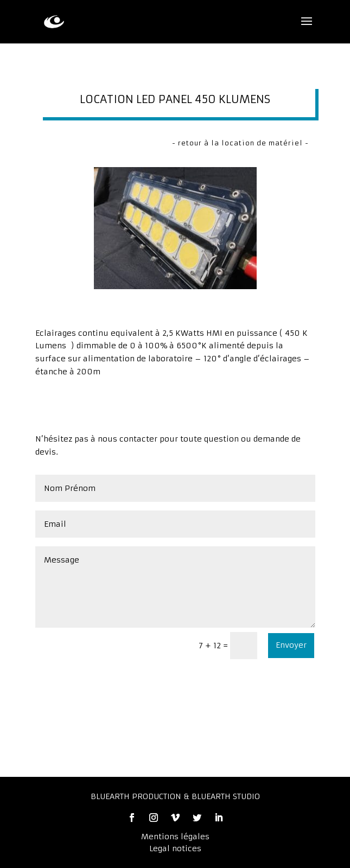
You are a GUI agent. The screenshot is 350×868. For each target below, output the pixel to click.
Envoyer (291, 645)
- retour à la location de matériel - (240, 143)
